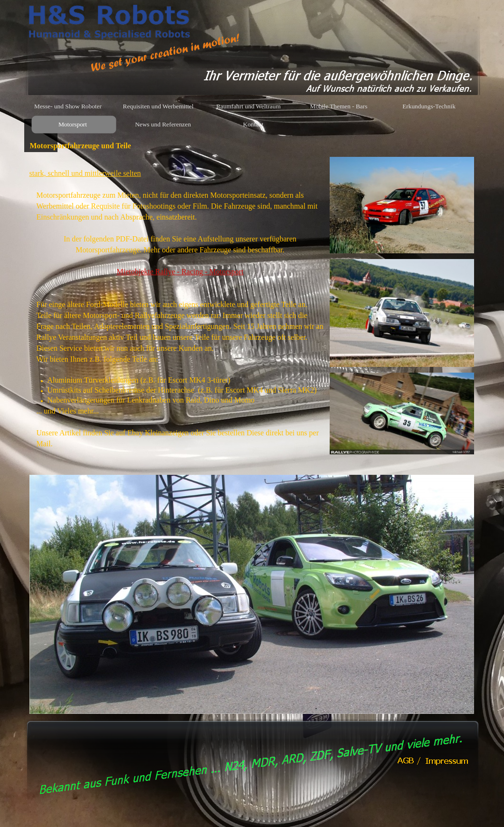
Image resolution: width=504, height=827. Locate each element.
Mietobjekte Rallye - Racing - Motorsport (180, 272)
